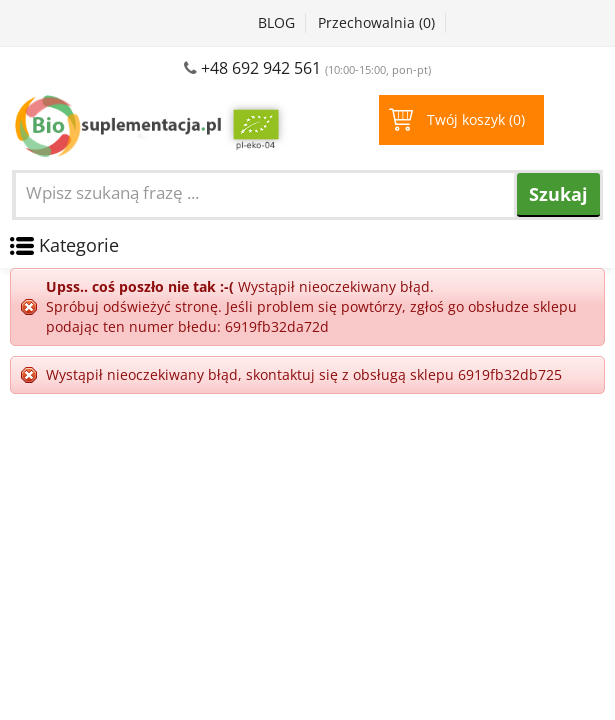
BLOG (276, 22)
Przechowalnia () (376, 22)
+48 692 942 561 (261, 68)
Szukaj (558, 194)
